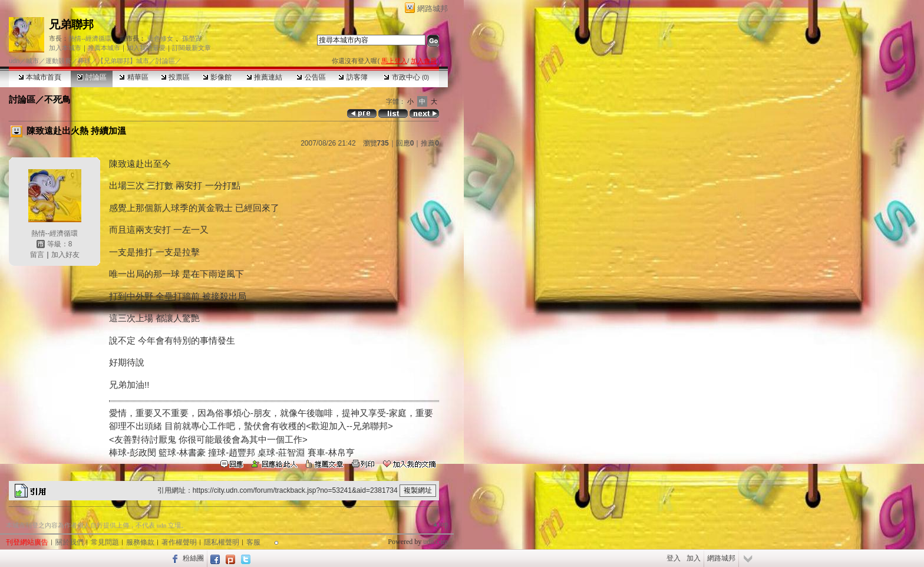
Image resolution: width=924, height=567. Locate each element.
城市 (32, 61)
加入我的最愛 (146, 48)
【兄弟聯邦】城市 (123, 61)
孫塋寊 (192, 38)
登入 (674, 558)
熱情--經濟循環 (90, 38)
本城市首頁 (40, 77)
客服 (253, 542)
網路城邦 (433, 9)
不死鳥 (57, 99)
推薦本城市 (104, 48)
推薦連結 (264, 77)
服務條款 (140, 542)
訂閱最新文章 (192, 48)
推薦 (430, 143)
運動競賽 (58, 61)
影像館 (217, 77)
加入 (694, 558)
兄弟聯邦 (71, 24)
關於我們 (70, 542)
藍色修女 (160, 38)
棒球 (84, 61)
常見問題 (105, 542)
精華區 (133, 77)
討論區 (92, 77)
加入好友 (65, 255)
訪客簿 (353, 77)
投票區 (175, 77)
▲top (440, 524)
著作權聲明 (179, 542)
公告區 (311, 77)
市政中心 (406, 77)
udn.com (435, 542)
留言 (37, 255)
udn (14, 61)
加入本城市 (65, 48)
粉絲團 (193, 558)
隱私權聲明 (222, 542)
